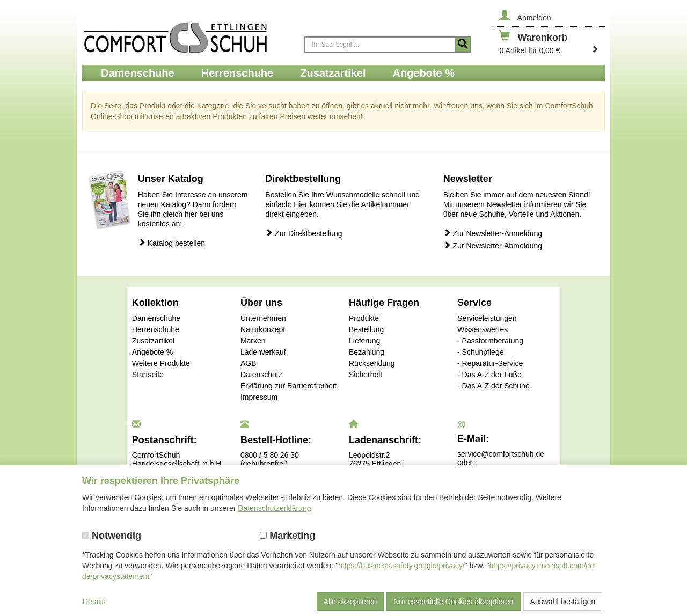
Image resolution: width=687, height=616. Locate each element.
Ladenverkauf (263, 352)
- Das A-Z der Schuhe (494, 386)
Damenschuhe (156, 318)
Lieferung (364, 341)
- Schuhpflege (480, 352)
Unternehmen (263, 318)
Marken (253, 341)
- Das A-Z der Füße (489, 375)
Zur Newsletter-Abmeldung (493, 245)
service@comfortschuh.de (501, 454)
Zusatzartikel (153, 341)
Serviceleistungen (487, 318)
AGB (249, 363)
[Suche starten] (463, 45)
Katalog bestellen (171, 243)
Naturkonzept (263, 329)
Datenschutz (261, 375)
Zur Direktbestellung (304, 233)
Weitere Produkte (161, 363)
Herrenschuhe (156, 329)
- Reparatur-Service (490, 363)
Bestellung (366, 329)
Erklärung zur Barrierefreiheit (288, 386)
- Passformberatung (490, 341)
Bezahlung (367, 352)
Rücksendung (372, 363)
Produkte (364, 318)
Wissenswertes (483, 329)
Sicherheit (366, 375)
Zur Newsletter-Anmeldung (493, 233)
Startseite (148, 375)
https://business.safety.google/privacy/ (401, 566)
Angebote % (152, 352)
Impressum (259, 397)
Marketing (287, 536)
